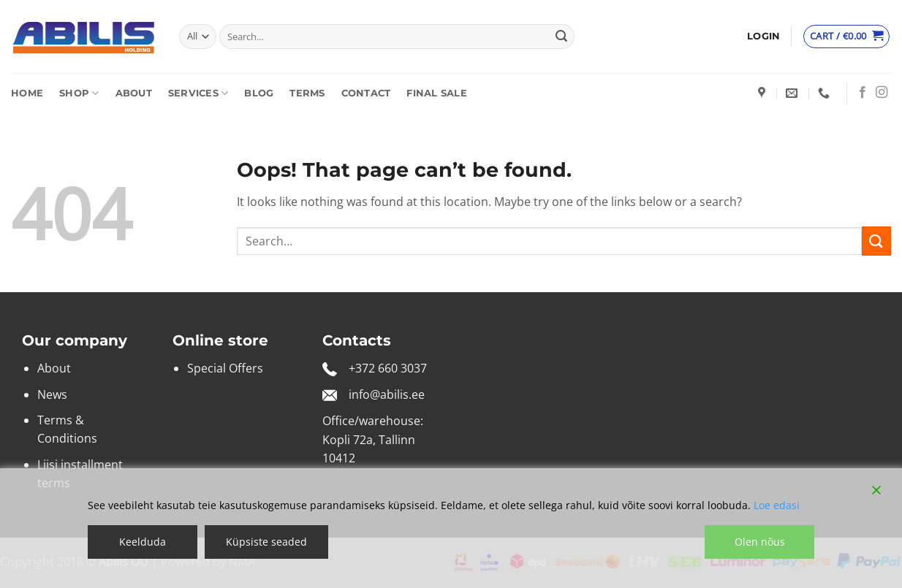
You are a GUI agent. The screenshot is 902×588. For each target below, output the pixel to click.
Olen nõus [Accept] (760, 542)
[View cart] (846, 37)
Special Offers (225, 368)
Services (198, 93)
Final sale (437, 93)
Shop (79, 93)
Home (27, 93)
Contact (366, 93)
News (52, 394)
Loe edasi (777, 505)
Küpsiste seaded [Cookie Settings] (266, 542)
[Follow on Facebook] (863, 93)
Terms (307, 93)
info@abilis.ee (387, 394)
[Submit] (561, 37)
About (134, 93)
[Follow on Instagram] (882, 93)
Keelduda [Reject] (143, 542)
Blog (259, 93)
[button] (763, 37)
